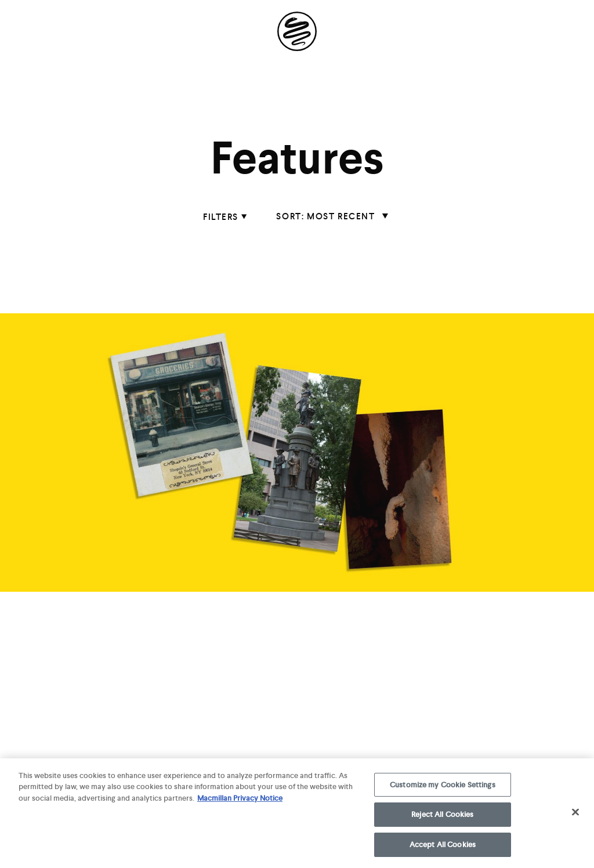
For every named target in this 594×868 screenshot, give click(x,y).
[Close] (575, 815)
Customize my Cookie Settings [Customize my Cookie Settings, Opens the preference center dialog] (443, 788)
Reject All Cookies (442, 818)
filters (222, 217)
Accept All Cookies (443, 848)
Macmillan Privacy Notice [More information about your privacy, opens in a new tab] (240, 801)
